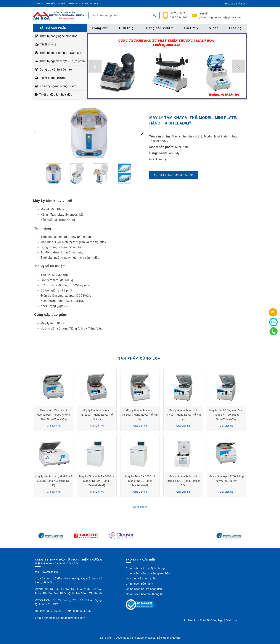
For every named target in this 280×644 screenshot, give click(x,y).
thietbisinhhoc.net (144, 638)
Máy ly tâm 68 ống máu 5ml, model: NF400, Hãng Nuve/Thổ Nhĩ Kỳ (226, 415)
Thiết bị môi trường (53, 78)
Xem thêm (140, 507)
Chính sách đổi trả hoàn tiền (144, 589)
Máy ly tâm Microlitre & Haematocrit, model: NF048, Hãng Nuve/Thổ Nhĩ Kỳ (54, 415)
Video (214, 28)
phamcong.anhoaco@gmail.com (220, 15)
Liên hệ (235, 28)
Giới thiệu (127, 28)
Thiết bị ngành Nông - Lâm (58, 86)
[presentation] (95, 66)
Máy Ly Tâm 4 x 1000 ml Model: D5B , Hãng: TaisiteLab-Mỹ (140, 481)
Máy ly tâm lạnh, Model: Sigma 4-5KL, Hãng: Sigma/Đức (183, 481)
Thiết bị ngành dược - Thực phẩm (62, 61)
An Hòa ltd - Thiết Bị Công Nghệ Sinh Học (211, 620)
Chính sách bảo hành (139, 584)
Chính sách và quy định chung (145, 568)
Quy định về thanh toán (141, 578)
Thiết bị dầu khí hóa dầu (56, 95)
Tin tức (191, 28)
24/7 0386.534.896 (179, 15)
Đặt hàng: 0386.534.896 (174, 175)
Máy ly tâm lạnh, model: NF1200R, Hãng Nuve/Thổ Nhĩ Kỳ (97, 415)
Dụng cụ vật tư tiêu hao (56, 69)
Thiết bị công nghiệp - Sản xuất (61, 53)
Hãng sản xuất (160, 28)
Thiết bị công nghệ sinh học (58, 36)
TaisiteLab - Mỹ (169, 153)
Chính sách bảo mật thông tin (144, 594)
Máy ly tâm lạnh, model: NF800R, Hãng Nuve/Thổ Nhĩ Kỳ (140, 415)
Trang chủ (100, 28)
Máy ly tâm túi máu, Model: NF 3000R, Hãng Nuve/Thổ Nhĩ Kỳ (54, 481)
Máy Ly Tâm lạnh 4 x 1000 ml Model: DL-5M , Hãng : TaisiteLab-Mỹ (97, 481)
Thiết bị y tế (48, 44)
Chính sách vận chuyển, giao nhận (148, 573)
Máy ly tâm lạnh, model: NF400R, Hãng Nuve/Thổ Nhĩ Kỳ (183, 415)
